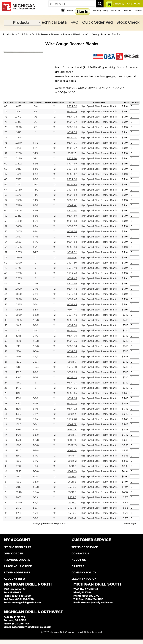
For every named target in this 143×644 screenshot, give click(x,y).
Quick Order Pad (97, 23)
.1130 (18, 351)
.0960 (18, 310)
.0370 (18, 195)
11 (6, 466)
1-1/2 (36, 185)
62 (6, 200)
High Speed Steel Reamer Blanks (99, 106)
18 (6, 430)
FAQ (74, 23)
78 (6, 117)
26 (6, 388)
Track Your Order (18, 566)
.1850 (18, 456)
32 (6, 357)
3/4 (36, 106)
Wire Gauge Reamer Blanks (102, 35)
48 (6, 273)
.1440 (18, 383)
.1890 (18, 461)
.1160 (18, 357)
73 (6, 143)
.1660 (18, 424)
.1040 (18, 331)
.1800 (18, 445)
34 (6, 346)
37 (6, 331)
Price (126, 102)
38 (6, 325)
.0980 (18, 315)
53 (6, 247)
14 (6, 451)
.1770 (18, 440)
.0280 (18, 158)
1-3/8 (36, 164)
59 (6, 216)
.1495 (18, 393)
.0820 (18, 289)
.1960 (18, 477)
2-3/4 (36, 357)
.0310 (18, 169)
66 (6, 179)
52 (6, 252)
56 (6, 231)
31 (6, 362)
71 (6, 153)
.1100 (18, 341)
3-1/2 (36, 456)
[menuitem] (22, 23)
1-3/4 (36, 226)
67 (6, 174)
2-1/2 (36, 325)
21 (6, 414)
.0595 (18, 247)
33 (6, 351)
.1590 (18, 414)
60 (6, 211)
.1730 (18, 435)
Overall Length (36, 102)
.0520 (18, 237)
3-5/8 (36, 471)
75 (6, 132)
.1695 (18, 430)
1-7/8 (36, 237)
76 (6, 127)
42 (6, 304)
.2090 (18, 503)
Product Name (99, 102)
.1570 (18, 409)
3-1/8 (36, 398)
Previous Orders (17, 560)
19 (6, 424)
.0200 (18, 127)
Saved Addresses (17, 573)
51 (6, 258)
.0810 (18, 284)
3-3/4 (36, 492)
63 (6, 195)
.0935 (18, 304)
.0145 (18, 112)
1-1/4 (36, 153)
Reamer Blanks (72, 35)
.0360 (18, 190)
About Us (127, 11)
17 (6, 435)
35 (6, 341)
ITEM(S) (118, 4)
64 (6, 190)
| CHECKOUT (133, 4)
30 (6, 367)
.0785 (18, 278)
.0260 (18, 153)
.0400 (18, 211)
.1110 (18, 346)
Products (21, 23)
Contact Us (115, 11)
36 (6, 336)
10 (6, 471)
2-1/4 (36, 299)
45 (6, 289)
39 (6, 320)
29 (6, 372)
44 (6, 294)
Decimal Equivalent (18, 102)
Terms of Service (85, 547)
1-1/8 (36, 143)
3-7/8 (36, 513)
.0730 (18, 268)
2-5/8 (36, 341)
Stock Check (128, 23)
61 (6, 205)
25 (6, 393)
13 (6, 456)
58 (6, 221)
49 (6, 268)
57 (6, 226)
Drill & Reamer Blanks (46, 35)
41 (6, 310)
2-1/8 (36, 284)
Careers (78, 566)
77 (6, 122)
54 (6, 242)
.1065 (18, 336)
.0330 (18, 179)
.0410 (18, 216)
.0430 (18, 226)
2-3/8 (36, 310)
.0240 (18, 143)
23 (6, 404)
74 (6, 138)
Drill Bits (23, 35)
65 (6, 185)
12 (54, 106)
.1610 (18, 419)
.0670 (18, 258)
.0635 (18, 252)
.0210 (18, 132)
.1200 (18, 362)
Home (70, 11)
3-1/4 (36, 414)
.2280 (18, 518)
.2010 (18, 487)
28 (6, 377)
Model (72, 102)
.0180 (18, 122)
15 (6, 445)
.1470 (18, 388)
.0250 (18, 148)
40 (6, 315)
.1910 (18, 466)
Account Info (14, 579)
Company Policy (100, 11)
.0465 (18, 231)
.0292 (18, 164)
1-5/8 (36, 205)
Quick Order (13, 554)
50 (6, 263)
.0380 (18, 200)
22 (6, 409)
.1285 (18, 367)
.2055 (18, 497)
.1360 (18, 372)
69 (6, 164)
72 (6, 148)
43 (6, 299)
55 (6, 237)
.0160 (18, 117)
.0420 (18, 221)
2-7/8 (36, 372)
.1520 (18, 398)
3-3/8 (36, 435)
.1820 (18, 451)
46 (6, 284)
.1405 (18, 377)
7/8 (36, 117)
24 (6, 398)
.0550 (18, 242)
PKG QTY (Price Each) (54, 102)
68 (6, 169)
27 (6, 383)
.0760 (18, 273)
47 (6, 278)
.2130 (18, 508)
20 (6, 419)
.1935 (18, 471)
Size (6, 102)
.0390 (18, 205)
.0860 (18, 294)
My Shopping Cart (17, 547)
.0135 (18, 106)
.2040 (18, 492)
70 (6, 158)
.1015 (18, 325)
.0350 (18, 185)
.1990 (18, 482)
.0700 (18, 263)
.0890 (18, 299)
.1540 (18, 404)
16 (6, 440)
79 (6, 112)
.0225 (18, 138)
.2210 (18, 513)
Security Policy (84, 579)
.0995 (18, 320)
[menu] (22, 23)
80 (6, 106)
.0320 (18, 174)
